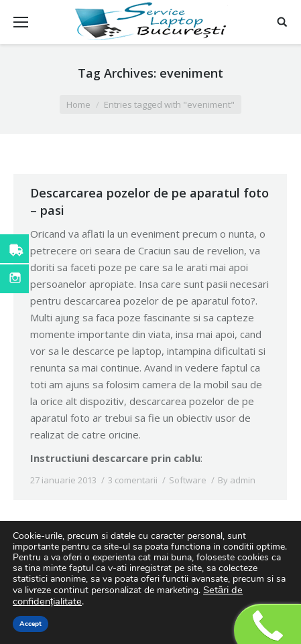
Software (188, 480)
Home (78, 104)
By (237, 480)
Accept (31, 624)
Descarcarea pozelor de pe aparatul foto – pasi (149, 202)
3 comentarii (133, 480)
